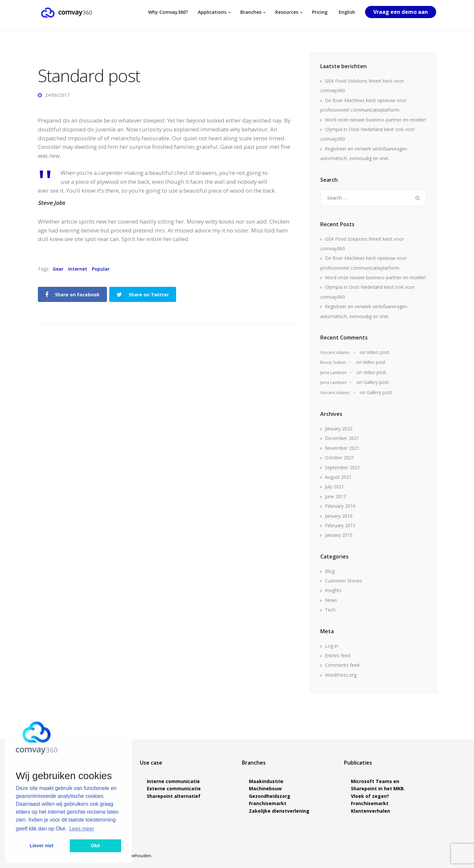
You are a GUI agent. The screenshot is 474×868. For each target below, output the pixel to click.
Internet (78, 269)
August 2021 (338, 477)
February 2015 (340, 525)
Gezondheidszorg (270, 796)
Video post (378, 352)
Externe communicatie (174, 788)
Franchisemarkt (268, 803)
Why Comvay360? (168, 12)
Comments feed (342, 665)
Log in (331, 646)
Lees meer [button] (82, 829)
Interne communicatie (173, 781)
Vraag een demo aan (401, 12)
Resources (287, 12)
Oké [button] (95, 846)
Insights (333, 590)
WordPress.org (341, 675)
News (331, 600)
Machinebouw (265, 788)
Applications (212, 12)
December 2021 (342, 438)
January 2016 (339, 516)
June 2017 (335, 496)
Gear (58, 269)
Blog (330, 571)
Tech (330, 610)
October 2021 (340, 458)
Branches (251, 12)
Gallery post (376, 382)
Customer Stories (343, 581)
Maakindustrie (266, 781)
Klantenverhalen (370, 811)
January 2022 (339, 429)
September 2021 (342, 467)
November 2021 (342, 448)
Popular (101, 269)
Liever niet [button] (41, 846)
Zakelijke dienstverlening (279, 811)
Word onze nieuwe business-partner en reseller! (375, 120)
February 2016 (340, 506)
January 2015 (339, 535)
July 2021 (334, 487)
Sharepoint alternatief (174, 796)
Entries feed (338, 655)
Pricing (320, 12)
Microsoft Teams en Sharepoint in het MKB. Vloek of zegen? (378, 789)
